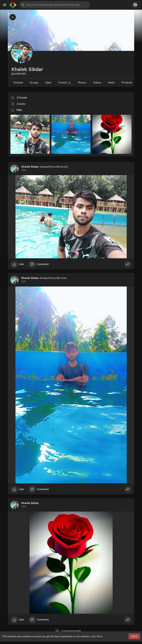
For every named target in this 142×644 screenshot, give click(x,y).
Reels (111, 83)
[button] (55, 5)
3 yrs (24, 170)
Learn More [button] (96, 636)
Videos (97, 83)
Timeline (18, 83)
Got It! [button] (134, 636)
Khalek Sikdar (30, 167)
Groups (34, 83)
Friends (65, 83)
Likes (48, 83)
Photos (82, 83)
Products (127, 83)
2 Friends (22, 98)
